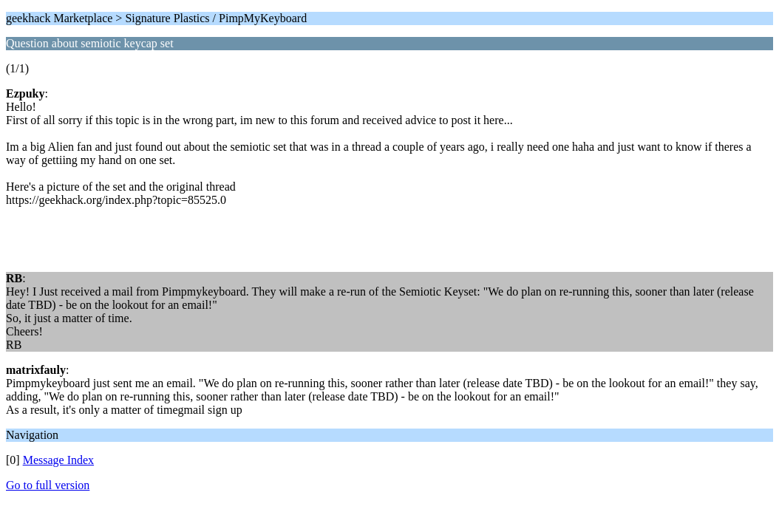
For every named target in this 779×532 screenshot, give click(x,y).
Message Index (58, 460)
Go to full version (48, 485)
